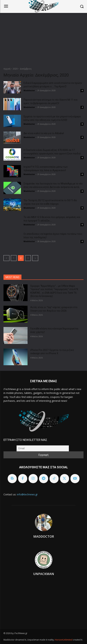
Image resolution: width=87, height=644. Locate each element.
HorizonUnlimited (64, 640)
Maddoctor (29, 90)
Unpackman (44, 574)
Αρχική (7, 69)
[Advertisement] (43, 39)
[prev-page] (6, 258)
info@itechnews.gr (27, 494)
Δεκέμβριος (26, 69)
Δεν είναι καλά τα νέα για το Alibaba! (44, 133)
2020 (15, 69)
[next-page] (35, 258)
